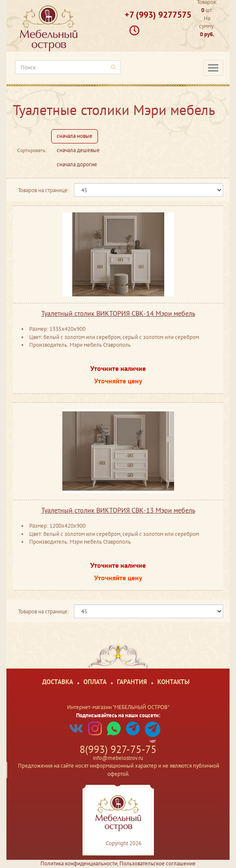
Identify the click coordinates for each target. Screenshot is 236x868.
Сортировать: (32, 150)
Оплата (95, 682)
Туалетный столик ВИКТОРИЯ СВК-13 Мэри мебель (118, 510)
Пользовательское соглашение (158, 863)
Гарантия (132, 682)
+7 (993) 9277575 (158, 15)
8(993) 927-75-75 (118, 749)
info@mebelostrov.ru (118, 758)
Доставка (58, 682)
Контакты (173, 682)
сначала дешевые (78, 150)
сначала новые (75, 136)
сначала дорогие (77, 164)
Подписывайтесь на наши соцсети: (118, 715)
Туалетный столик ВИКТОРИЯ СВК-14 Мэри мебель (118, 313)
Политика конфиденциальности (79, 863)
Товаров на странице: (43, 190)
